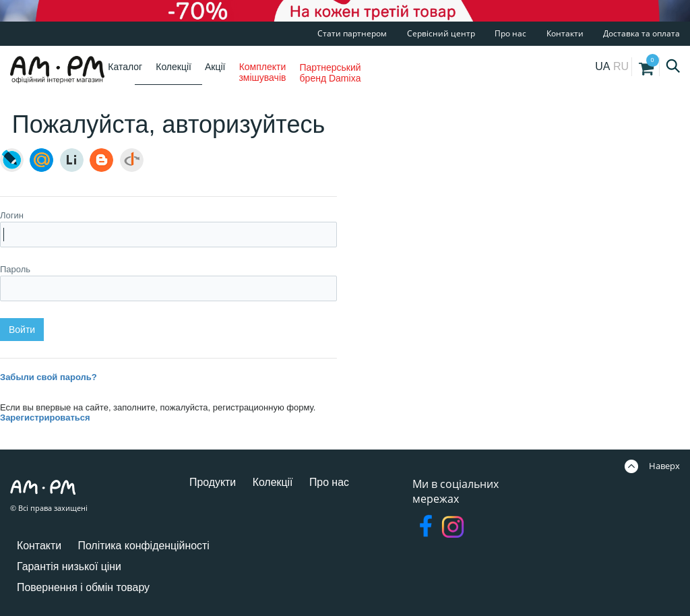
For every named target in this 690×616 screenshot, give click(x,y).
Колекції (174, 67)
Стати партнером (352, 33)
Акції (215, 67)
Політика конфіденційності (145, 546)
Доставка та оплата (641, 33)
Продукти (213, 482)
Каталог (125, 67)
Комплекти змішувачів (262, 72)
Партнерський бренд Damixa (330, 73)
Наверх (652, 466)
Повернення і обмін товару (84, 587)
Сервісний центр (441, 33)
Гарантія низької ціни (69, 566)
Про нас (510, 33)
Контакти (565, 33)
